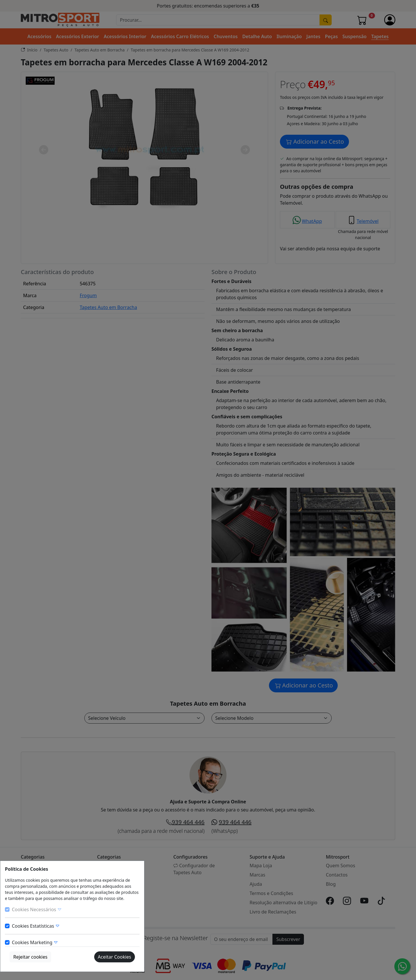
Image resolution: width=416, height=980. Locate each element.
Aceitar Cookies (115, 957)
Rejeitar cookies (30, 957)
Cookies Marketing (35, 942)
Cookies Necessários (37, 909)
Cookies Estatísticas (36, 926)
